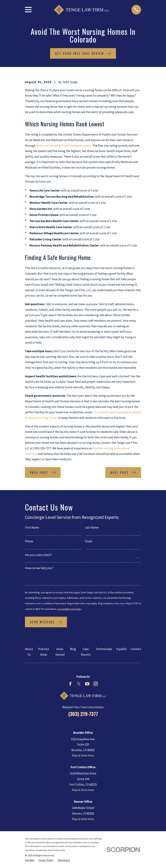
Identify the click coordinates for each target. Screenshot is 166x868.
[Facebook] (70, 684)
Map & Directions (83, 755)
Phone (29, 541)
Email (89, 541)
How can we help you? (39, 568)
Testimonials (104, 649)
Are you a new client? (38, 555)
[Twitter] (79, 684)
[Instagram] (96, 684)
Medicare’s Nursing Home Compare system (64, 146)
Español (121, 649)
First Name (32, 528)
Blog (73, 649)
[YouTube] (87, 684)
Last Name (92, 528)
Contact (136, 649)
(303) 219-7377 (83, 714)
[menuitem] (30, 860)
